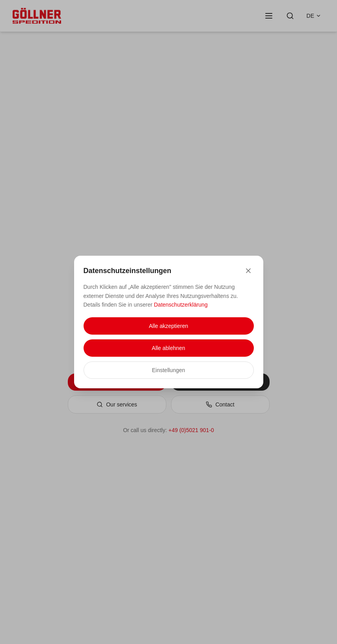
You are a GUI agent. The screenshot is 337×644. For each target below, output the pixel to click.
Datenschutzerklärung (181, 305)
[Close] (248, 271)
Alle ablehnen (168, 348)
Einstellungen (168, 370)
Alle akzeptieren (169, 326)
